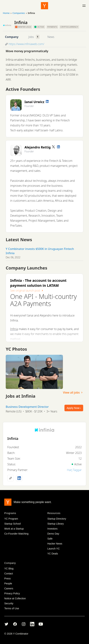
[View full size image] (34, 372)
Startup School (13, 524)
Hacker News (55, 544)
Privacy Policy (12, 593)
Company (12, 37)
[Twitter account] (53, 147)
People (8, 583)
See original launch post (27, 290)
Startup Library (56, 524)
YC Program (11, 519)
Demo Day (53, 534)
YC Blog (9, 569)
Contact (9, 574)
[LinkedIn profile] (47, 101)
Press (8, 578)
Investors (52, 529)
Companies (19, 13)
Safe (50, 539)
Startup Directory (57, 519)
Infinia (14, 329)
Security (9, 603)
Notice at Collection (15, 598)
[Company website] (11, 478)
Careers (9, 588)
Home (6, 13)
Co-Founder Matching (16, 534)
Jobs (31, 37)
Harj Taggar (74, 470)
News (51, 37)
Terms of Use (12, 608)
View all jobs (73, 392)
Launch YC (54, 549)
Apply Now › (74, 408)
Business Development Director (27, 407)
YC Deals (53, 554)
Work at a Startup (14, 529)
